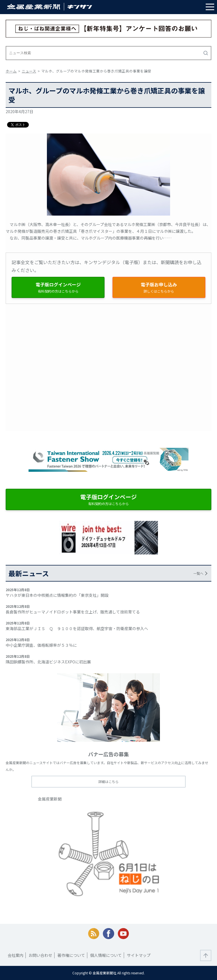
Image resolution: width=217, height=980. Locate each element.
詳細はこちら (108, 781)
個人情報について (106, 955)
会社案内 (16, 955)
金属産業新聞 (50, 799)
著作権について (71, 955)
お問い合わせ (40, 955)
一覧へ (198, 573)
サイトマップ (139, 955)
